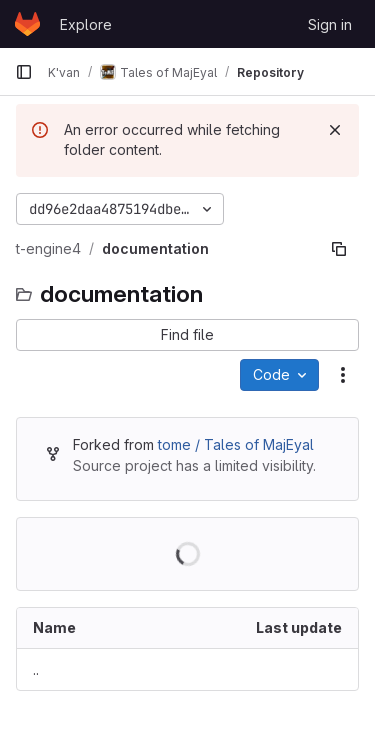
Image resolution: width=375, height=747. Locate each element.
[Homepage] (27, 24)
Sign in (330, 24)
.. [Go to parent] (36, 669)
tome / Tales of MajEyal (236, 444)
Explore (86, 24)
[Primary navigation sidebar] (24, 72)
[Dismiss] (335, 130)
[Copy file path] (339, 249)
